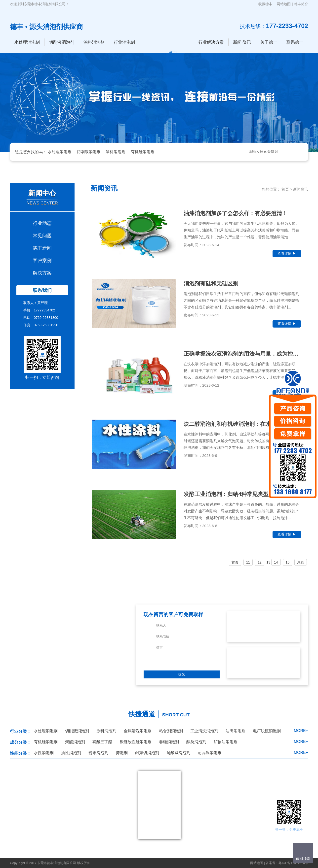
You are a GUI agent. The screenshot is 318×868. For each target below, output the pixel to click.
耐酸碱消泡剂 (178, 753)
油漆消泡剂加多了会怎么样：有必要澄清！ (236, 213)
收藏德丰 (265, 4)
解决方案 (42, 273)
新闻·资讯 (242, 42)
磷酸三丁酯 (102, 742)
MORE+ (301, 731)
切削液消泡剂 (62, 42)
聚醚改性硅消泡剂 (136, 742)
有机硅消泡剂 (143, 152)
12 (260, 562)
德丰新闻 (42, 248)
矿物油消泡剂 (226, 742)
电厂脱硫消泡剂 (267, 731)
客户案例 (42, 260)
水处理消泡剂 (27, 42)
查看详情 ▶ (287, 253)
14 (276, 562)
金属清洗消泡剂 (138, 731)
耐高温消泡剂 (210, 753)
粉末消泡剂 (98, 753)
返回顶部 (303, 858)
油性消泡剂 (71, 753)
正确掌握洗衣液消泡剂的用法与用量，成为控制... (242, 354)
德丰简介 (301, 4)
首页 (285, 189)
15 (288, 562)
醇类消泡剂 (196, 742)
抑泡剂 (122, 753)
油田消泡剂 (236, 731)
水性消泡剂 (44, 753)
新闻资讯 (301, 189)
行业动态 (42, 223)
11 (248, 562)
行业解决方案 (211, 42)
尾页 (301, 562)
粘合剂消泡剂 (171, 731)
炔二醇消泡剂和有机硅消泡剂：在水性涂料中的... (242, 424)
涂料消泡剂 (94, 42)
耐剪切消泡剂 (147, 753)
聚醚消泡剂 (75, 742)
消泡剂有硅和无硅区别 (211, 284)
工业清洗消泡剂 (204, 731)
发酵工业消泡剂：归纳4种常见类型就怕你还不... (242, 494)
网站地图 (284, 4)
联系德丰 (295, 42)
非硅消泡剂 (169, 742)
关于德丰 (269, 42)
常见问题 (42, 236)
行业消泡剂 (124, 42)
